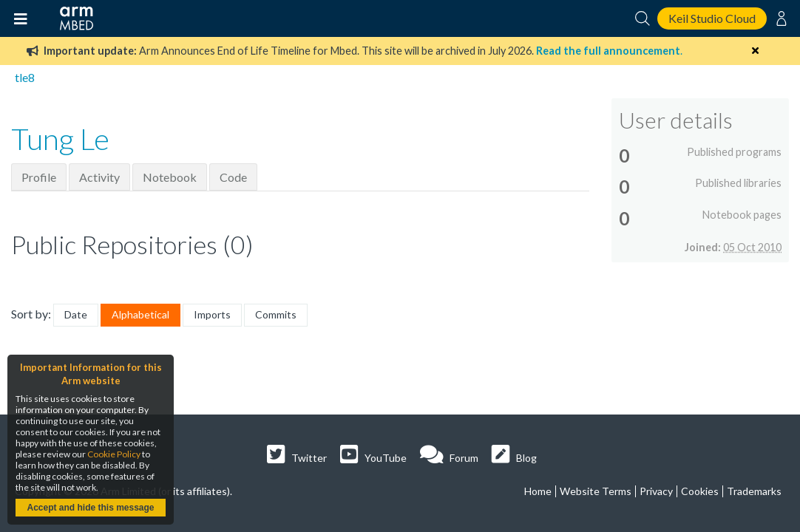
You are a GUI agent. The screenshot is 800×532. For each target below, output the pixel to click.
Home (538, 491)
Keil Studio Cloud (712, 18)
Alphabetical (140, 314)
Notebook (170, 177)
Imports (212, 314)
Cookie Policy (114, 454)
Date (76, 314)
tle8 (25, 77)
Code (233, 177)
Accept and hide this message (90, 508)
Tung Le (60, 139)
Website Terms (596, 491)
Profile (39, 177)
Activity (99, 177)
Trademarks (754, 491)
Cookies (700, 491)
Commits (276, 314)
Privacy (656, 491)
